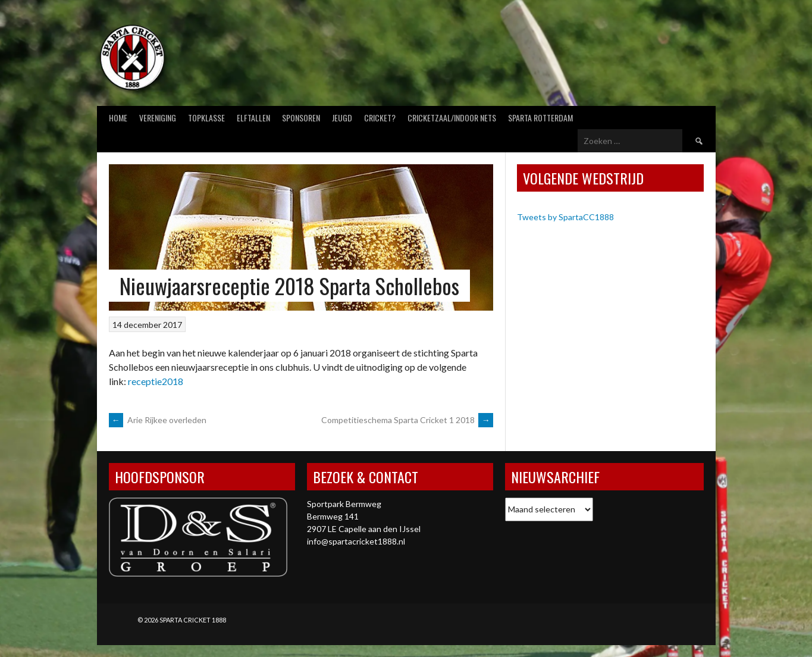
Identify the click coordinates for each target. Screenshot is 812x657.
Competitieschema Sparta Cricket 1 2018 (407, 420)
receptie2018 (156, 381)
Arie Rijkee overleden (158, 420)
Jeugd (342, 118)
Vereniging (158, 118)
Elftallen (253, 118)
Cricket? (380, 118)
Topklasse (206, 118)
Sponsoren (301, 118)
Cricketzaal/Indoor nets (452, 118)
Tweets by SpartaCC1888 (565, 217)
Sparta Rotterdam (540, 118)
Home (118, 118)
